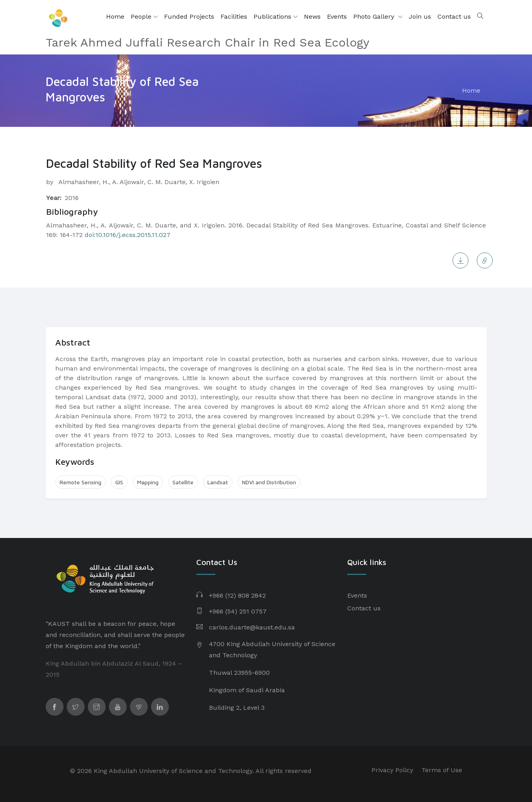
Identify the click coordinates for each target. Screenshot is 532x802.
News (312, 17)
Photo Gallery (375, 17)
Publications (276, 17)
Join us (420, 17)
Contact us (454, 17)
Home (115, 17)
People (144, 17)
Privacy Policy (392, 770)
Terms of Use (442, 770)
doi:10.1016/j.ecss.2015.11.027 (127, 235)
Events (337, 17)
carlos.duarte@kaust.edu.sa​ (252, 627)
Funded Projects (189, 17)
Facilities (234, 17)
